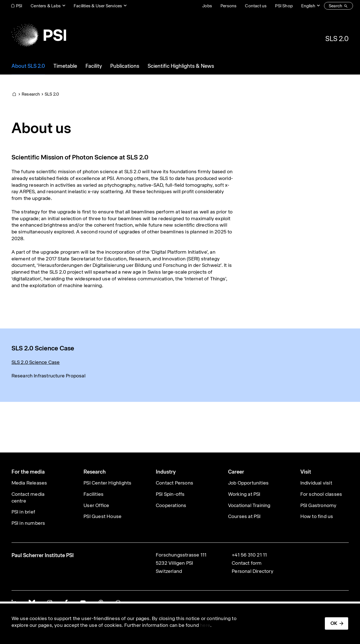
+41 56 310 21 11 (249, 555)
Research (31, 94)
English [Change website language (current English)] (308, 6)
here (205, 625)
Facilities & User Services (98, 6)
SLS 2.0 (337, 39)
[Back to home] (39, 35)
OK (334, 623)
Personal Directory (253, 571)
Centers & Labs (46, 6)
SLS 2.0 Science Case (36, 362)
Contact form (247, 563)
